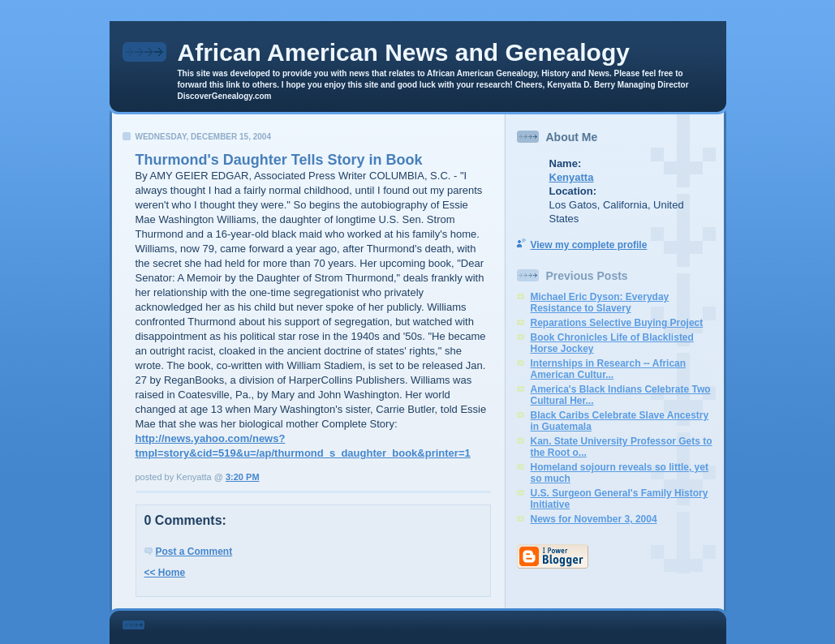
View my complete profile (589, 245)
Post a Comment (194, 552)
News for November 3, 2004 (594, 519)
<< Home (165, 573)
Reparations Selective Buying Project (617, 323)
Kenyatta (572, 177)
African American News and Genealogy (404, 52)
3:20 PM (243, 477)
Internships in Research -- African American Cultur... (609, 369)
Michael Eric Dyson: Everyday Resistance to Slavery (600, 303)
